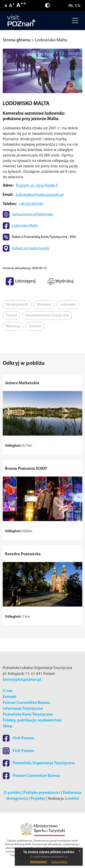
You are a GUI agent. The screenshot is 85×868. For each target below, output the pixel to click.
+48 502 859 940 (31, 204)
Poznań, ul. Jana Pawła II (37, 186)
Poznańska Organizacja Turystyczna (39, 763)
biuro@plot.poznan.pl (22, 680)
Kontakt (10, 697)
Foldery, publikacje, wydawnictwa (32, 720)
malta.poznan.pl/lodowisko (33, 214)
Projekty (38, 799)
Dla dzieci (44, 305)
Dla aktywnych (17, 305)
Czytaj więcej (59, 862)
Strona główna (17, 40)
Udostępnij (21, 281)
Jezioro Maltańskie (22, 383)
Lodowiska (68, 305)
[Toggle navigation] (74, 21)
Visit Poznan (18, 738)
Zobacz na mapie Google (31, 248)
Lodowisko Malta (25, 226)
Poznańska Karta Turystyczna (47, 315)
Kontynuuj (38, 862)
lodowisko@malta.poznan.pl (40, 195)
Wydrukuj (60, 281)
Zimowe (35, 326)
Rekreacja (13, 326)
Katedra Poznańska (23, 554)
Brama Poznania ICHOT (26, 469)
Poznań (11, 315)
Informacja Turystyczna (23, 709)
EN (78, 6)
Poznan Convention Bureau (26, 703)
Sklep (8, 726)
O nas (8, 691)
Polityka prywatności (42, 793)
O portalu (12, 793)
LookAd (72, 799)
